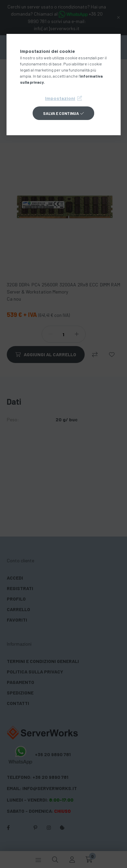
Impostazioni (60, 98)
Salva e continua (61, 113)
